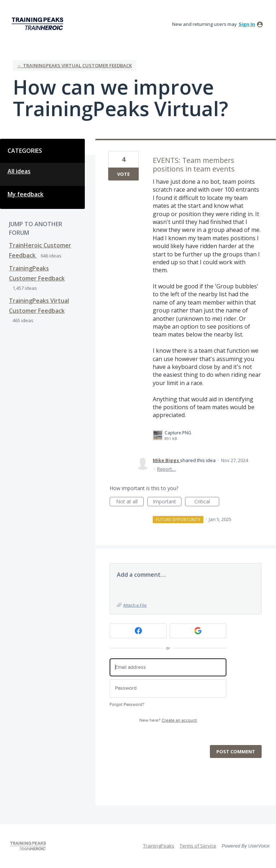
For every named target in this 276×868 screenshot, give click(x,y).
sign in (247, 24)
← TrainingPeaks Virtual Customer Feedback (75, 65)
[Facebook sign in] (138, 631)
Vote (123, 174)
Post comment (236, 751)
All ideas (19, 171)
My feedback (26, 194)
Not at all (130, 502)
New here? (168, 720)
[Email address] (168, 668)
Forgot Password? (127, 705)
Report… (166, 469)
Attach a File (135, 605)
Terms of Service (198, 846)
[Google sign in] (198, 631)
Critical (207, 502)
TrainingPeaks (159, 846)
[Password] (168, 688)
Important (167, 502)
